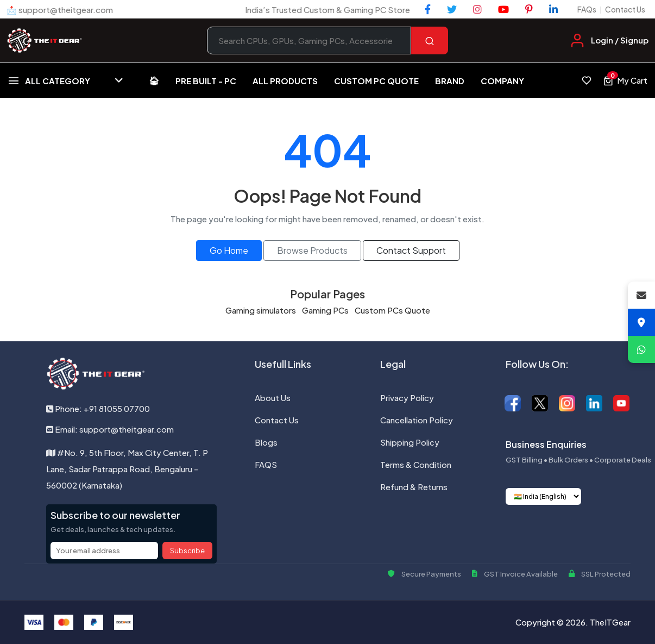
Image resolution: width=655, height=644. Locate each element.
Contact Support (411, 250)
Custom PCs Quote (392, 310)
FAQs (587, 9)
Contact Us (625, 9)
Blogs (266, 442)
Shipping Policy (410, 442)
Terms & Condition (416, 464)
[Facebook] (428, 9)
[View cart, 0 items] (625, 80)
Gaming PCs (325, 310)
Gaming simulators (261, 310)
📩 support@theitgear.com (60, 10)
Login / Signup (620, 40)
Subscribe (187, 551)
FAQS (266, 464)
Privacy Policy (407, 398)
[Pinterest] (529, 9)
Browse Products (312, 250)
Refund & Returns (414, 487)
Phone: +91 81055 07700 (98, 408)
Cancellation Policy (417, 420)
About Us (273, 398)
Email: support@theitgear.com (110, 429)
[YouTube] (503, 9)
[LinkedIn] (553, 9)
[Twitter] (452, 9)
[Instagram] (477, 9)
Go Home (229, 250)
